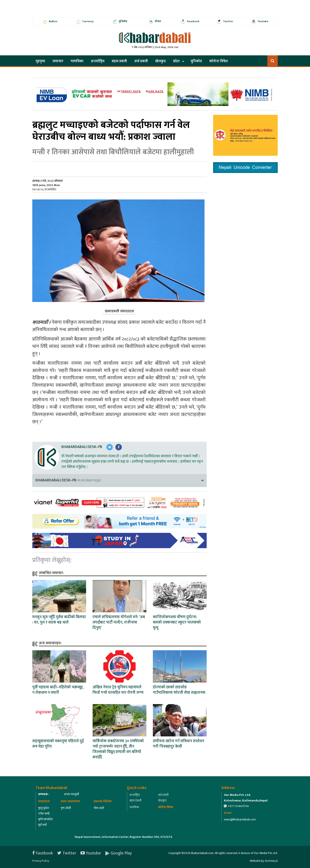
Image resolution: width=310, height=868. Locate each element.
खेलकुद (160, 61)
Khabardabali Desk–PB (82, 447)
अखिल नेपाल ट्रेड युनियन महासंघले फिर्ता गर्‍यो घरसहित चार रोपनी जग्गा (118, 690)
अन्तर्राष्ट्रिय (98, 61)
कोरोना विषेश (219, 61)
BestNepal (271, 861)
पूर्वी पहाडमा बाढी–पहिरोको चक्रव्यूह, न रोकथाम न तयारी (58, 690)
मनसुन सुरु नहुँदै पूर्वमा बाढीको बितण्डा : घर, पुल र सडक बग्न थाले (59, 620)
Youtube (91, 853)
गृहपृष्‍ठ (40, 61)
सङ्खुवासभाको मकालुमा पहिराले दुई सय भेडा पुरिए (58, 744)
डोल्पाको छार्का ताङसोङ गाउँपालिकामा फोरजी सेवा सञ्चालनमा (179, 690)
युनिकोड (196, 61)
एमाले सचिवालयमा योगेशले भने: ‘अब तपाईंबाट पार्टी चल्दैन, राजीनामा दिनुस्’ (119, 622)
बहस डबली (119, 61)
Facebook (43, 853)
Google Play (119, 853)
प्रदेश (176, 61)
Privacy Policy (41, 861)
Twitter (67, 853)
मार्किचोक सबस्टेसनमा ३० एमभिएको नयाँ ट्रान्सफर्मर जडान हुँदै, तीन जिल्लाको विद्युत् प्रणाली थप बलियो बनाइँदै (118, 749)
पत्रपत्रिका (77, 61)
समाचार (58, 61)
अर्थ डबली (141, 61)
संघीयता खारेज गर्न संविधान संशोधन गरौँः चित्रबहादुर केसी (178, 744)
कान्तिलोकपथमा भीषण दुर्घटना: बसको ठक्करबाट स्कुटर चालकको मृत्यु (177, 622)
